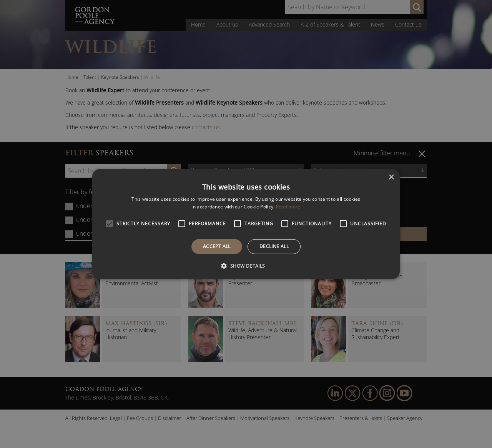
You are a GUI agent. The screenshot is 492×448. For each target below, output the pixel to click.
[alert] (246, 224)
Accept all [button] (217, 246)
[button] (246, 266)
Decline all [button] (274, 246)
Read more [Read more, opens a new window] (288, 207)
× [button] (391, 177)
